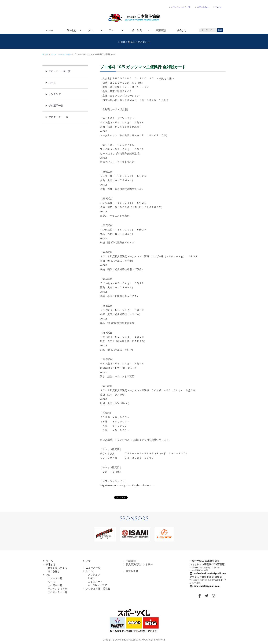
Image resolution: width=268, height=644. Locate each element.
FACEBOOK (200, 596)
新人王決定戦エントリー (139, 564)
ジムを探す (54, 571)
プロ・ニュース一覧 (60, 71)
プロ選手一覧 (56, 105)
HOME (45, 54)
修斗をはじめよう (57, 568)
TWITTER (207, 596)
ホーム (50, 30)
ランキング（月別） (59, 589)
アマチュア (94, 575)
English (219, 7)
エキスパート (95, 582)
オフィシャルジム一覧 (181, 7)
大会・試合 (136, 30)
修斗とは (72, 30)
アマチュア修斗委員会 (98, 589)
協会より (182, 30)
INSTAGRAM (214, 596)
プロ (90, 30)
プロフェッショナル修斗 (61, 54)
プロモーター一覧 (58, 117)
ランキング (55, 94)
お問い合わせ (203, 7)
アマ (111, 30)
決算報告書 (132, 571)
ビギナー (93, 578)
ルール (52, 83)
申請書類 (161, 30)
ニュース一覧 (55, 578)
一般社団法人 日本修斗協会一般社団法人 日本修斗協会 (134, 18)
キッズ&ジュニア (97, 585)
